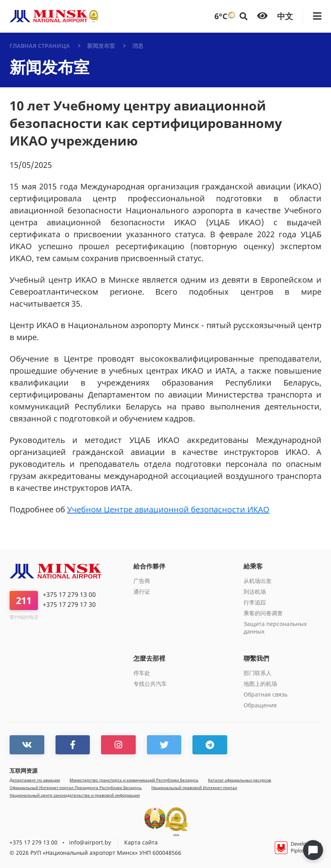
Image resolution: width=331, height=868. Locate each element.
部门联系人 (258, 673)
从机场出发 (258, 581)
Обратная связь (266, 694)
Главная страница (40, 46)
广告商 (142, 581)
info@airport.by (90, 842)
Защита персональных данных (275, 628)
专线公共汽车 (150, 684)
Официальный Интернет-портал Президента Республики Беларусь (76, 787)
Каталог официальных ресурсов (240, 780)
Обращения (260, 705)
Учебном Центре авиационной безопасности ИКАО (168, 509)
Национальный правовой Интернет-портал (194, 787)
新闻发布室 (101, 46)
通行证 (142, 591)
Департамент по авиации (35, 780)
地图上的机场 (260, 684)
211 (24, 600)
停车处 (142, 673)
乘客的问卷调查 (263, 613)
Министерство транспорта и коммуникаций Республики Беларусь (134, 780)
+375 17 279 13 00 (69, 595)
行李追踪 (255, 602)
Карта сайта (141, 842)
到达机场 (255, 591)
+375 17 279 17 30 (69, 605)
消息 (138, 46)
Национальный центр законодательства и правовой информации (75, 795)
